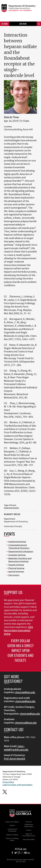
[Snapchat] (22, 853)
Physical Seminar (16, 568)
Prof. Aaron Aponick (15, 759)
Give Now (23, 24)
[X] (16, 853)
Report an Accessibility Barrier (29, 835)
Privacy (29, 830)
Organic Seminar (16, 565)
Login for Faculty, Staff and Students (18, 785)
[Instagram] (19, 853)
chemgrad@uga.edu (26, 723)
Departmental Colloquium (21, 552)
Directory (29, 822)
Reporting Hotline (29, 839)
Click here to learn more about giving (18, 631)
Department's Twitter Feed (5, 792)
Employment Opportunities (29, 825)
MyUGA (12, 825)
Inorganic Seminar (17, 555)
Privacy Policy (8, 782)
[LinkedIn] (29, 853)
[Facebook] (12, 853)
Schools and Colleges (12, 822)
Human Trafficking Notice (12, 839)
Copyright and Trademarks (12, 830)
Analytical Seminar (11, 508)
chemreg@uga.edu (25, 692)
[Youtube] (25, 853)
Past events (14, 575)
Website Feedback (12, 835)
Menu (5, 24)
